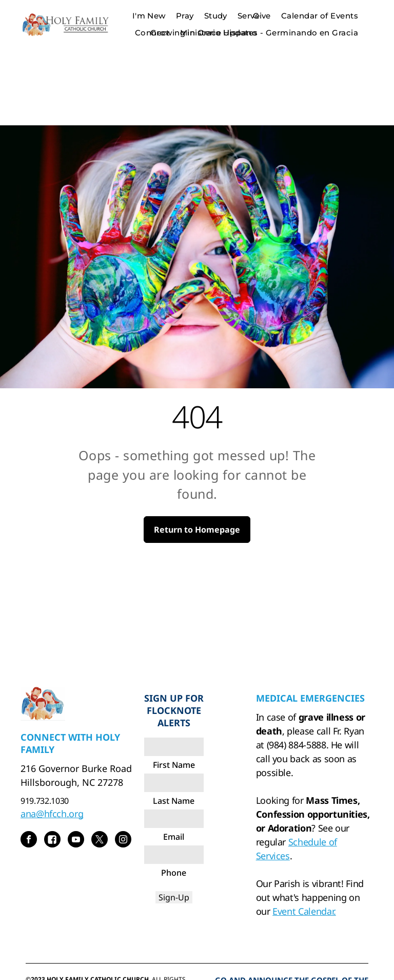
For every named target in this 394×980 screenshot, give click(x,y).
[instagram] (123, 841)
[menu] (371, 24)
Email (174, 837)
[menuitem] (262, 16)
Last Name (174, 801)
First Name (174, 765)
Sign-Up (174, 897)
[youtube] (76, 841)
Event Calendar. (304, 911)
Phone (174, 873)
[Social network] (52, 841)
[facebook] (29, 841)
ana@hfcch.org (52, 814)
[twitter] (100, 841)
